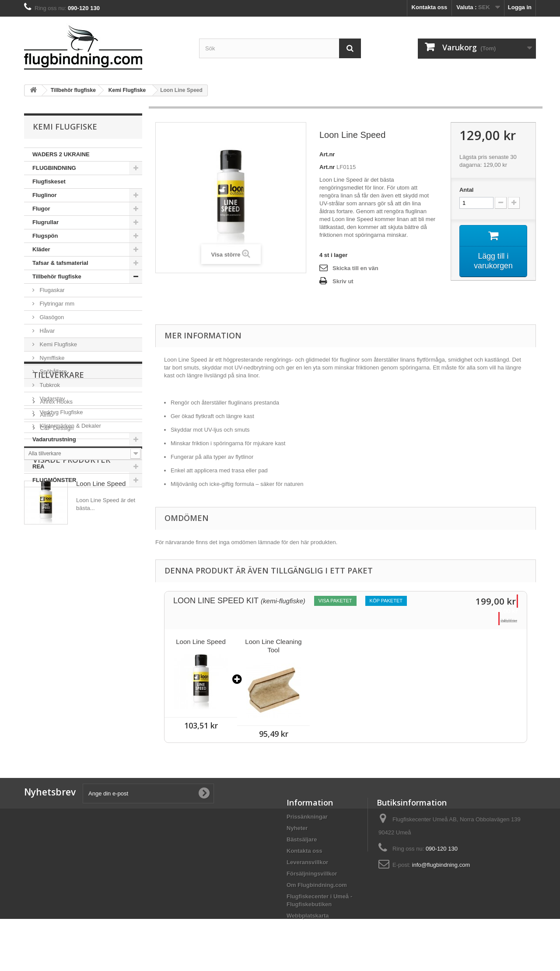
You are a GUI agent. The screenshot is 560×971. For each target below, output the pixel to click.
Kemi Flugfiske (58, 344)
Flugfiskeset (49, 181)
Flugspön (45, 236)
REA (38, 466)
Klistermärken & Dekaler (70, 426)
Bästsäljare (302, 839)
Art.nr (327, 154)
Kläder (41, 249)
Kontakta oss (430, 7)
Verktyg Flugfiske (61, 412)
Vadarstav (51, 399)
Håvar (46, 331)
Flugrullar (45, 222)
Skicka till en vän (355, 268)
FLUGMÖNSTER (54, 480)
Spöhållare (52, 371)
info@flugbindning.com (441, 865)
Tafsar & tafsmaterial (60, 263)
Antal (467, 190)
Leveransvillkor (307, 862)
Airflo (46, 550)
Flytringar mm (56, 304)
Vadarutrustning (54, 439)
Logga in (520, 7)
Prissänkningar (307, 817)
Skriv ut (343, 281)
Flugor (41, 209)
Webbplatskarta (308, 916)
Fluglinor (45, 195)
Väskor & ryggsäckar (61, 453)
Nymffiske (51, 358)
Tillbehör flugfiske (57, 276)
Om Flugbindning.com (317, 885)
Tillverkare (58, 514)
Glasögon (51, 317)
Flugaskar (51, 290)
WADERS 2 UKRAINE (61, 154)
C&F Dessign (56, 563)
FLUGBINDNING (54, 168)
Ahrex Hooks (56, 537)
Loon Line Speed (101, 645)
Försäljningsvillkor (312, 874)
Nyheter (297, 828)
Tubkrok (49, 385)
